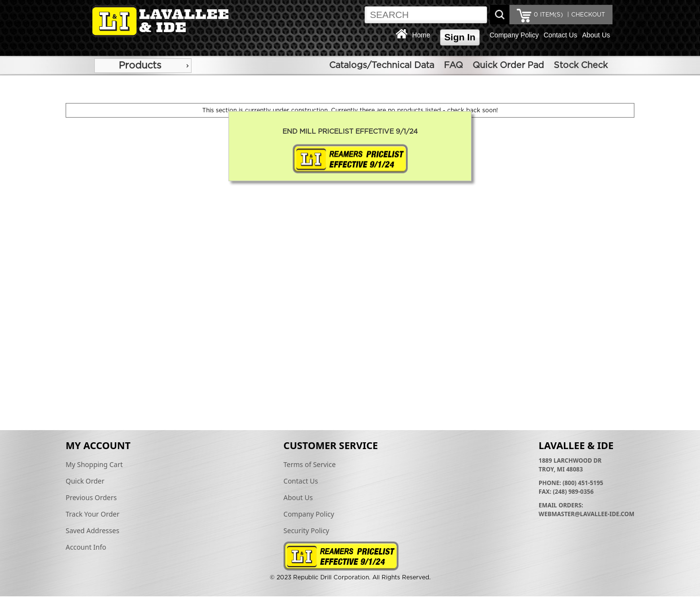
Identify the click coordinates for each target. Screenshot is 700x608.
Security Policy (306, 530)
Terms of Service (310, 464)
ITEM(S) (548, 15)
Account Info (86, 547)
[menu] (143, 66)
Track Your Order (93, 514)
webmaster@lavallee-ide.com (586, 514)
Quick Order (85, 481)
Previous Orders (91, 497)
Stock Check (581, 66)
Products (140, 66)
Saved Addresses (92, 530)
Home (421, 35)
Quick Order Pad (508, 66)
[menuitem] (143, 66)
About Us (596, 35)
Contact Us (560, 35)
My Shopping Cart (94, 464)
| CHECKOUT (585, 15)
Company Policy (514, 35)
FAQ (453, 66)
